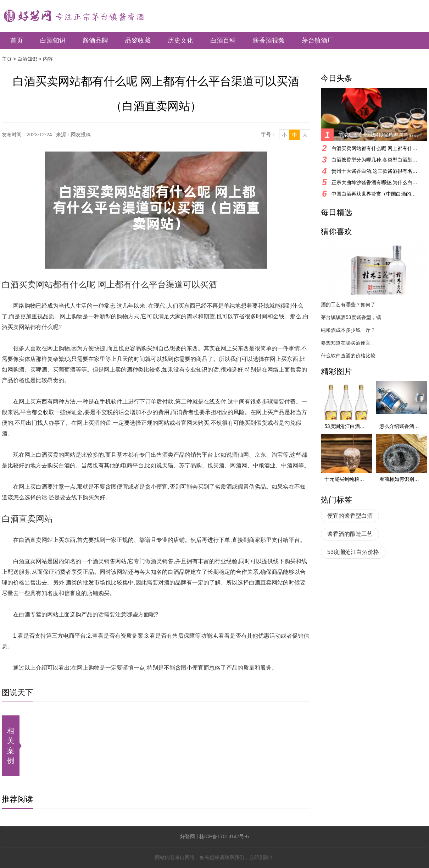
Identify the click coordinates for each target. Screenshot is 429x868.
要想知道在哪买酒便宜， (348, 343)
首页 (17, 40)
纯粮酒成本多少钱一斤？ (348, 330)
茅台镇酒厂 (318, 40)
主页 (7, 59)
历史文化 (180, 40)
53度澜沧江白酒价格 (353, 552)
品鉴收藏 (138, 40)
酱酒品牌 (95, 40)
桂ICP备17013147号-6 (224, 836)
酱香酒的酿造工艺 (350, 534)
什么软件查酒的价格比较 (348, 356)
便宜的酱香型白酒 (350, 516)
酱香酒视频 (269, 40)
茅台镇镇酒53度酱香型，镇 (351, 317)
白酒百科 (223, 40)
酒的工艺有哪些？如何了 (348, 304)
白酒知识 (53, 40)
